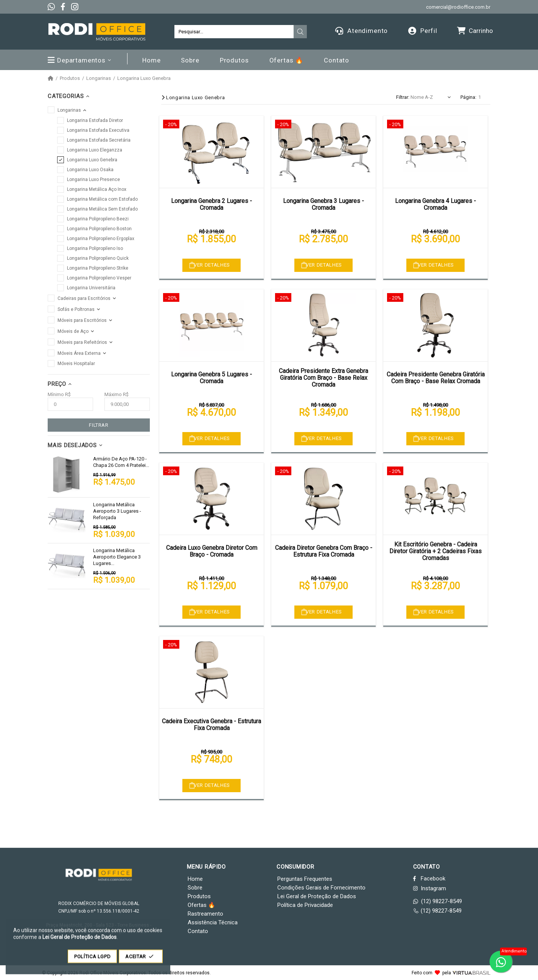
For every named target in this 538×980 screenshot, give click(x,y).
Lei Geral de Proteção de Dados (317, 896)
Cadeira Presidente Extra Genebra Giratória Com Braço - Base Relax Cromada (323, 378)
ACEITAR (141, 960)
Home (195, 879)
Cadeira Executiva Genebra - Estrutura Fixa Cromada (211, 725)
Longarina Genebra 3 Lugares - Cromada (323, 204)
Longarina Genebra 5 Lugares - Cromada (211, 378)
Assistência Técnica (213, 922)
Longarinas (99, 78)
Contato (198, 931)
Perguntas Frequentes (305, 879)
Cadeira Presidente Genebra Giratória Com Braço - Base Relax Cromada (436, 378)
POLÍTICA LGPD (92, 960)
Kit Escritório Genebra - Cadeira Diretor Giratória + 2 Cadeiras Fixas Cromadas (435, 551)
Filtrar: (403, 97)
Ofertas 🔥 (201, 905)
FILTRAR (99, 425)
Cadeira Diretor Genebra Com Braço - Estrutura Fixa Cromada (324, 551)
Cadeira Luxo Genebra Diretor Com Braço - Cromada (212, 551)
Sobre (195, 888)
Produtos (70, 78)
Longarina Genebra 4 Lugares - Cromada (435, 204)
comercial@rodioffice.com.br (458, 7)
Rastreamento (205, 914)
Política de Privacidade (305, 905)
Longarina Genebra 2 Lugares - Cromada (211, 204)
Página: (468, 97)
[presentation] (300, 32)
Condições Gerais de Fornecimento (321, 888)
